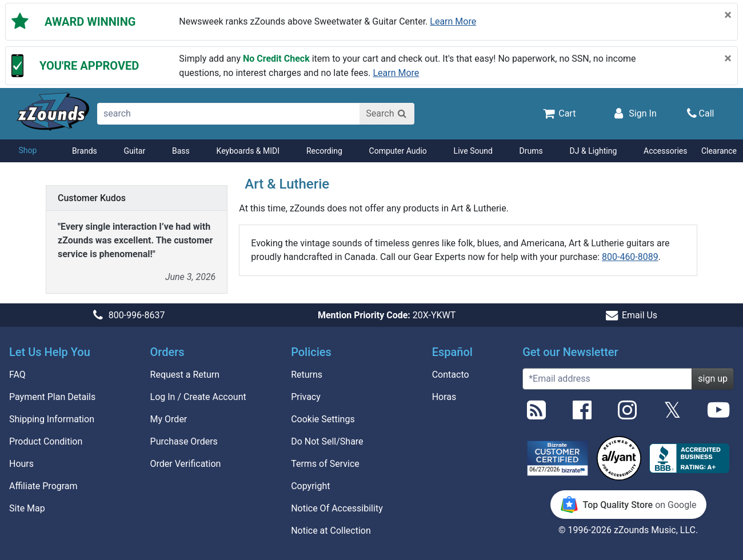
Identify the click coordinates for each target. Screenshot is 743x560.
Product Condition (46, 441)
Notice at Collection (331, 531)
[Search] (387, 114)
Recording (324, 151)
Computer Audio (398, 151)
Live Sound (473, 151)
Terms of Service (325, 464)
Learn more (453, 21)
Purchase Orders (184, 441)
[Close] (728, 15)
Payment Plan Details (52, 397)
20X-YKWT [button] (387, 315)
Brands (85, 151)
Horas (444, 397)
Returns (307, 375)
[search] (229, 114)
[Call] (701, 113)
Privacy (306, 397)
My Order (169, 419)
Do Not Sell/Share (327, 441)
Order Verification (186, 464)
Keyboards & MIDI (248, 151)
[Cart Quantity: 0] (558, 113)
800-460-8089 (630, 257)
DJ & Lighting (594, 151)
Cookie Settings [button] (323, 419)
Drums (531, 151)
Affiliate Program (43, 486)
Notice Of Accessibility (337, 508)
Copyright (310, 486)
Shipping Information (52, 419)
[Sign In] (634, 113)
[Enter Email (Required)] (607, 379)
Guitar (135, 151)
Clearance (719, 151)
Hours (21, 464)
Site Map (27, 508)
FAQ (17, 375)
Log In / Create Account (198, 397)
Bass (181, 151)
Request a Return (185, 375)
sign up (713, 379)
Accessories (665, 151)
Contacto (451, 375)
